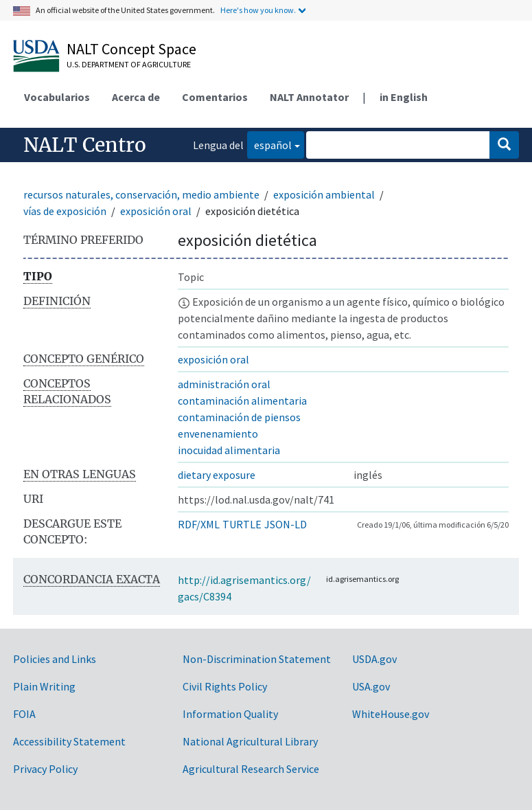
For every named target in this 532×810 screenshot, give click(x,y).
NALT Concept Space (131, 49)
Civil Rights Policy (225, 686)
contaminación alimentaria (242, 401)
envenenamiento (218, 434)
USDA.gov (374, 659)
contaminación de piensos (239, 417)
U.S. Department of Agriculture (129, 64)
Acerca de (136, 97)
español (269, 144)
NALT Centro (85, 145)
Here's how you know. (258, 10)
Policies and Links (55, 659)
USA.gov (371, 686)
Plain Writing (44, 686)
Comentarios (215, 97)
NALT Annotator (309, 97)
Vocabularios (57, 97)
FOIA (24, 714)
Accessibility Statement (69, 741)
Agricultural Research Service (251, 769)
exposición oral (156, 211)
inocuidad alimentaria (229, 450)
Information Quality (230, 714)
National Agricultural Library (250, 741)
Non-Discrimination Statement (257, 659)
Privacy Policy (45, 769)
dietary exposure (217, 475)
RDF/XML (199, 524)
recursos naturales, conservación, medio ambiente (141, 194)
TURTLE (242, 524)
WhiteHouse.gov (391, 714)
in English (404, 97)
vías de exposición (65, 211)
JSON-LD (286, 524)
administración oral (224, 384)
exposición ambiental (324, 194)
